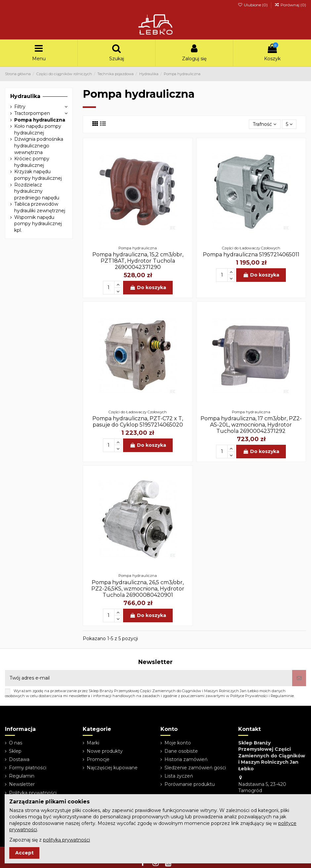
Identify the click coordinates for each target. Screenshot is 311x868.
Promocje (98, 759)
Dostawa (19, 759)
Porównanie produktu (190, 784)
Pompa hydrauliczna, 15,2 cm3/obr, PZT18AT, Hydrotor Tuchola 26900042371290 (138, 261)
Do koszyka (148, 287)
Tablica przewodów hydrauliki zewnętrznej (40, 207)
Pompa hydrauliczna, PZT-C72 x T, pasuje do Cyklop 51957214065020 (138, 422)
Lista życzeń (179, 776)
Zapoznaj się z (50, 840)
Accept (24, 853)
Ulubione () (253, 5)
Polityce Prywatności (249, 696)
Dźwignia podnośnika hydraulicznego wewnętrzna (39, 146)
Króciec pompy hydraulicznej (32, 162)
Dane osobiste (181, 751)
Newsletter (22, 784)
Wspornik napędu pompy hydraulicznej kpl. (38, 224)
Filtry (20, 107)
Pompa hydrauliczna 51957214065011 (251, 255)
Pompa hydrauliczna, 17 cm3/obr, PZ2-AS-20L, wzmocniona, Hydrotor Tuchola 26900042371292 (251, 425)
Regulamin (22, 776)
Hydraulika (25, 96)
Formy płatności (28, 768)
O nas (16, 743)
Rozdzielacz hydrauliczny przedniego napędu (37, 191)
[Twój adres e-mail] (149, 678)
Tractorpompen (32, 113)
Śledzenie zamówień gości (195, 768)
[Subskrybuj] (299, 678)
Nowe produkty (105, 751)
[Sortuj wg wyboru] (265, 124)
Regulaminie (282, 696)
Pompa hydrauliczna (40, 120)
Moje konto (178, 743)
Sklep (15, 751)
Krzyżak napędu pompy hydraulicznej (38, 175)
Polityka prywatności (33, 793)
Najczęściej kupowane (112, 768)
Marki (93, 743)
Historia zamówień (186, 759)
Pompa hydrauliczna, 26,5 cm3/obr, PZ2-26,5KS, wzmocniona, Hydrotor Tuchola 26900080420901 (138, 589)
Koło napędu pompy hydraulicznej (38, 129)
